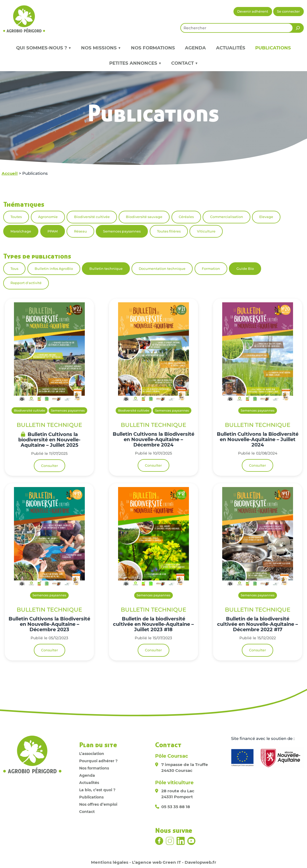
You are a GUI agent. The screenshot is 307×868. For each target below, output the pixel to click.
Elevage (266, 217)
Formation (211, 269)
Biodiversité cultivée (92, 217)
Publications (273, 48)
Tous (14, 269)
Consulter (50, 466)
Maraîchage (21, 231)
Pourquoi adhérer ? (98, 761)
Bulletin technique (106, 269)
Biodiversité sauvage (144, 217)
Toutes (16, 217)
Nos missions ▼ (101, 48)
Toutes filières (169, 231)
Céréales (186, 217)
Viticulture (206, 231)
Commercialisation (227, 217)
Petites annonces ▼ (135, 63)
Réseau (81, 231)
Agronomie (48, 217)
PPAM (53, 231)
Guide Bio (245, 269)
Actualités (231, 48)
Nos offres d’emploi (98, 804)
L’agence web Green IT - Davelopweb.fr (174, 862)
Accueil (10, 173)
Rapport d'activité (26, 283)
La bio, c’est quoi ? (97, 790)
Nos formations (153, 48)
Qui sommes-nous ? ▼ (44, 48)
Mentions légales (110, 862)
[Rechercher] (298, 28)
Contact (87, 812)
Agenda (195, 48)
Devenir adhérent (253, 11)
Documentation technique (162, 269)
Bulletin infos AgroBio (54, 269)
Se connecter (288, 11)
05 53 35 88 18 (176, 807)
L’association (92, 754)
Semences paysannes (122, 231)
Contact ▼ (184, 63)
